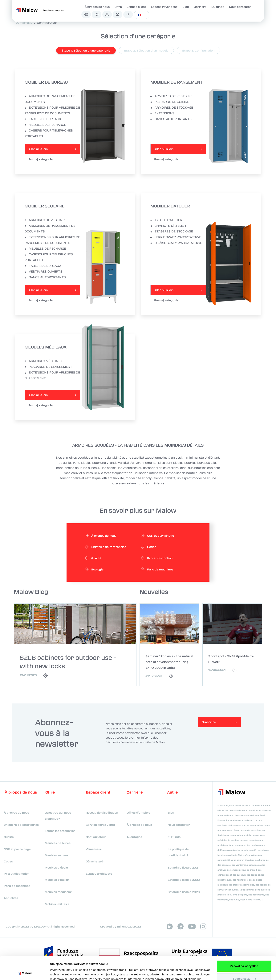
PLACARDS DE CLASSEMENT (48, 367)
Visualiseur (94, 849)
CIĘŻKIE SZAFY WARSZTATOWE (176, 243)
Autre (172, 792)
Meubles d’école (56, 867)
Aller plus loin (38, 149)
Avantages (134, 837)
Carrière (200, 7)
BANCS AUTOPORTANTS (171, 119)
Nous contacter (240, 7)
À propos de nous (97, 7)
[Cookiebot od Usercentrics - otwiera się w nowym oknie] (25, 973)
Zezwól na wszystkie (244, 944)
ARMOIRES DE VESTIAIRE (171, 96)
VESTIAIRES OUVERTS (43, 271)
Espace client (136, 7)
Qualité (9, 837)
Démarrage (24, 23)
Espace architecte (99, 874)
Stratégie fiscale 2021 (184, 867)
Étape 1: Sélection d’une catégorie (86, 50)
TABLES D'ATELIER (166, 220)
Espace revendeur (164, 7)
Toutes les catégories (60, 831)
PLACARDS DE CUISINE (170, 102)
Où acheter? (95, 861)
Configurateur (47, 23)
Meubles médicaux (58, 892)
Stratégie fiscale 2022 (184, 880)
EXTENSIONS (162, 113)
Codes (8, 861)
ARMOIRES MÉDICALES (44, 361)
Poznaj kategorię (41, 159)
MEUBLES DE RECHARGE (45, 125)
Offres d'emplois (138, 812)
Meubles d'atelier (57, 880)
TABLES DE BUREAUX (43, 119)
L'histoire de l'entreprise (21, 825)
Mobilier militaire (57, 904)
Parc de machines (17, 886)
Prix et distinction (17, 874)
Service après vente (100, 825)
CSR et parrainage (17, 849)
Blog (186, 7)
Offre (118, 7)
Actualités (11, 898)
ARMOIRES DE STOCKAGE (172, 107)
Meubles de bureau (59, 843)
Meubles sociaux (57, 855)
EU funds (218, 7)
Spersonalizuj (244, 957)
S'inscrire (209, 722)
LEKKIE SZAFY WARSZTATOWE (176, 237)
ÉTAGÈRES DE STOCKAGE (172, 231)
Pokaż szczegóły (61, 972)
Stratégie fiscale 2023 (184, 892)
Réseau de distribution (102, 812)
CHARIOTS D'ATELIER (168, 226)
